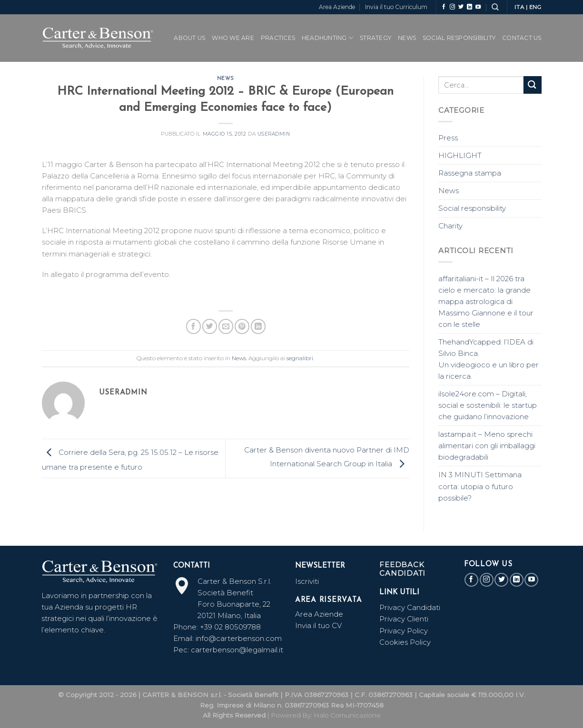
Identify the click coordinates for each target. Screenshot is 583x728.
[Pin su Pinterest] (242, 326)
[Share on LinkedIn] (258, 326)
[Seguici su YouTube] (478, 7)
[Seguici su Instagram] (452, 7)
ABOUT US (189, 38)
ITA (519, 7)
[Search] (495, 7)
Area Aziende (337, 7)
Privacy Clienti (404, 619)
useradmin (274, 134)
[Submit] (533, 85)
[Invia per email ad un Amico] (226, 326)
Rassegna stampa (470, 173)
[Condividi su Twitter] (210, 326)
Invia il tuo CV (318, 625)
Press (448, 138)
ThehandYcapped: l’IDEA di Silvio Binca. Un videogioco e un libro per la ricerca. (489, 359)
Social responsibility (472, 208)
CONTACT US (522, 38)
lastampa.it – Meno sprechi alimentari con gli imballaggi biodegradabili (487, 446)
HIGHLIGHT (460, 155)
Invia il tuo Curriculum (396, 7)
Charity (450, 226)
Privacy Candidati (411, 607)
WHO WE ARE (233, 38)
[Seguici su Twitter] (461, 7)
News (407, 38)
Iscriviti (307, 581)
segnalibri (300, 358)
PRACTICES (278, 38)
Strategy (375, 38)
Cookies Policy (405, 642)
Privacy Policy (404, 631)
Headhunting (327, 38)
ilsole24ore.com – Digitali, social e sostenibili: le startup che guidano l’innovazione (488, 405)
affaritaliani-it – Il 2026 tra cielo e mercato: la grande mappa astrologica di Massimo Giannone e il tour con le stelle (486, 301)
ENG (535, 7)
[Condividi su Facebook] (193, 326)
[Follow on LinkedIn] (469, 7)
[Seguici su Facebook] (444, 7)
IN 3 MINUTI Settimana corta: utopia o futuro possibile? (480, 486)
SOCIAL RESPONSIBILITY (459, 38)
